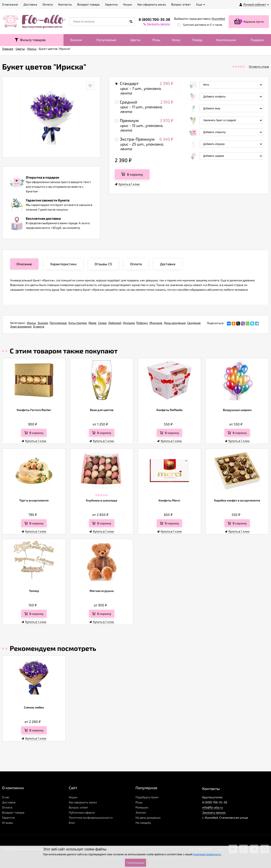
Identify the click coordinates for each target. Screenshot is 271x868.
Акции (73, 797)
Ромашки (142, 807)
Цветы (135, 40)
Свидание (194, 323)
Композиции (226, 40)
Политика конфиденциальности (91, 817)
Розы (156, 40)
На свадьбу (143, 823)
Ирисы (31, 323)
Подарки (257, 40)
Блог (72, 823)
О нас (6, 797)
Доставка (9, 802)
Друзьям (129, 323)
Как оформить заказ (83, 802)
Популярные (106, 40)
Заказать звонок (214, 812)
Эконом (76, 40)
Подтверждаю (135, 863)
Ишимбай (218, 19)
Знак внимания (21, 326)
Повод (197, 40)
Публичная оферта (82, 812)
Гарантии (8, 817)
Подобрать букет (147, 797)
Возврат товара (13, 812)
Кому (176, 40)
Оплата (7, 807)
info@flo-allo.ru (213, 807)
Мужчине (156, 323)
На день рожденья (148, 817)
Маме (93, 323)
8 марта (39, 326)
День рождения (175, 323)
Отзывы (8, 823)
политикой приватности (207, 854)
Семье (102, 323)
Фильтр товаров (30, 40)
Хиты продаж (78, 323)
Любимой (115, 323)
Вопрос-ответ (78, 807)
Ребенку (142, 323)
